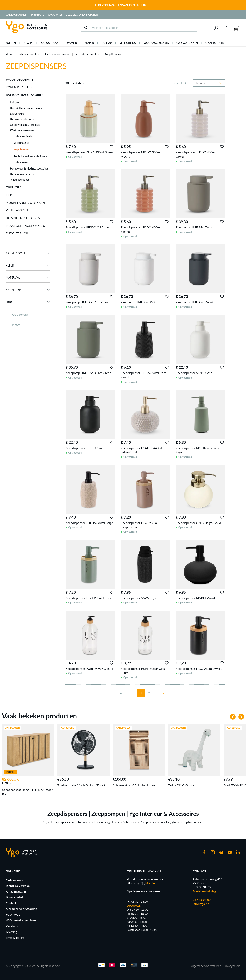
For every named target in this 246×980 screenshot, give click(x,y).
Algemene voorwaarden (21, 909)
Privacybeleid (232, 966)
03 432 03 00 (202, 900)
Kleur (28, 265)
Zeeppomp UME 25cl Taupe (194, 227)
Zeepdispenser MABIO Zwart (195, 598)
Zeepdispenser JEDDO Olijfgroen (88, 227)
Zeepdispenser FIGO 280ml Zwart (199, 668)
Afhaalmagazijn (16, 891)
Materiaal (28, 278)
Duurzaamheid (15, 897)
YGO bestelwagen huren (22, 920)
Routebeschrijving (204, 891)
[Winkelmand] (236, 28)
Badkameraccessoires (57, 54)
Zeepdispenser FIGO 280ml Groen (89, 598)
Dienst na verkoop (18, 886)
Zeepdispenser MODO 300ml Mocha (141, 154)
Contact (11, 903)
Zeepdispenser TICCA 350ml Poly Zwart (143, 375)
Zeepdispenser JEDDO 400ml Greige (196, 154)
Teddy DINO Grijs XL (182, 785)
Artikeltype (28, 290)
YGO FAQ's (13, 915)
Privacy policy (15, 938)
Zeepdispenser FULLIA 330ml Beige (89, 523)
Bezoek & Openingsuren (82, 15)
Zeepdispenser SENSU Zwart (85, 448)
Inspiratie (37, 15)
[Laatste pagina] (169, 693)
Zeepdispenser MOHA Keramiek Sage (197, 450)
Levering (11, 932)
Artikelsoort (28, 253)
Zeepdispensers (114, 54)
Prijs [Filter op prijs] (28, 302)
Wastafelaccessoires (87, 54)
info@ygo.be (201, 904)
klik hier (151, 883)
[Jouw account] (216, 28)
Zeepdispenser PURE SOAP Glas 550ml (143, 671)
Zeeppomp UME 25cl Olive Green (88, 373)
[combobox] (139, 28)
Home (9, 54)
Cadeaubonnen (16, 15)
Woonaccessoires (29, 54)
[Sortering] (209, 83)
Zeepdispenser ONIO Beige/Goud (198, 523)
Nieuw (16, 324)
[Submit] (86, 28)
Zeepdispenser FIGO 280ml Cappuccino (139, 525)
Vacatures (55, 15)
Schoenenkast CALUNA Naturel (134, 785)
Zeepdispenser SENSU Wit (194, 373)
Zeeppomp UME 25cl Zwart (194, 302)
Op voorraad (20, 315)
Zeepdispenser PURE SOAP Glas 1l (89, 668)
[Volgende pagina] (161, 693)
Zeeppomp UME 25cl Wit (138, 302)
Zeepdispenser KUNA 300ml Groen (89, 152)
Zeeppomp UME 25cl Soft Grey (87, 302)
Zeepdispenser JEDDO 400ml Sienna (141, 229)
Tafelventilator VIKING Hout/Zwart (81, 785)
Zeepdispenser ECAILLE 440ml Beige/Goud (141, 450)
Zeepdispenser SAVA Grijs (138, 598)
